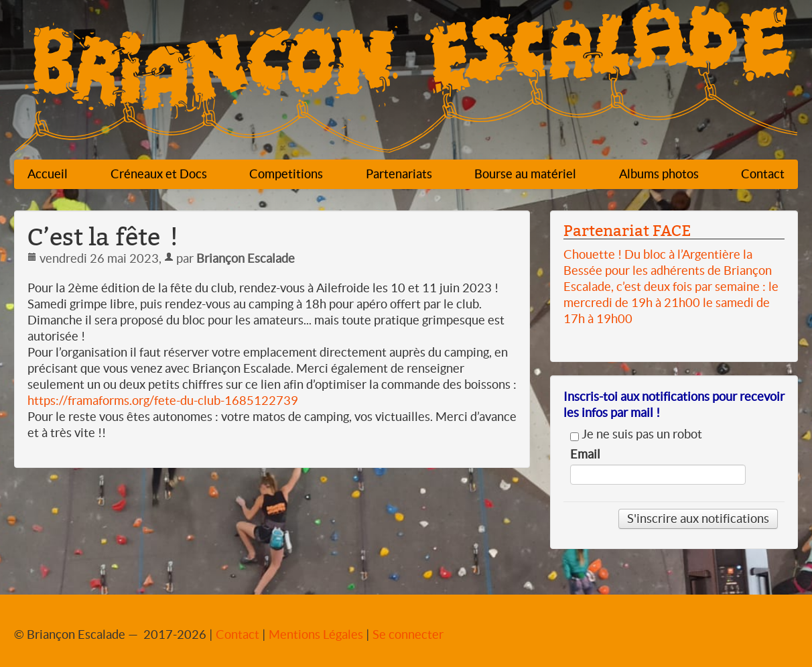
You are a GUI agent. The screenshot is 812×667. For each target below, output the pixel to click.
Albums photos (659, 174)
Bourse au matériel (525, 174)
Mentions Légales (316, 634)
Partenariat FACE (627, 231)
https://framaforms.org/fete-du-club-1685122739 (163, 401)
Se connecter (408, 634)
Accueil (48, 174)
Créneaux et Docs (159, 174)
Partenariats (399, 174)
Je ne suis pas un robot (636, 434)
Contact (763, 174)
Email (585, 454)
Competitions (286, 174)
